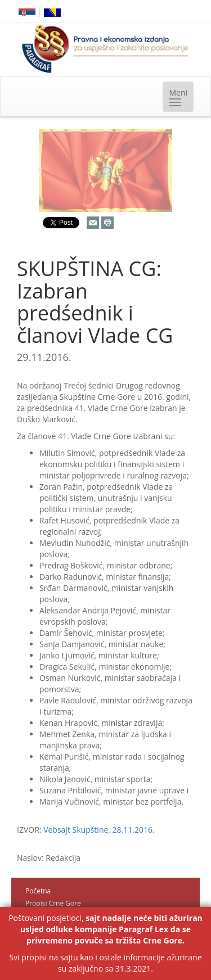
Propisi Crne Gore (53, 903)
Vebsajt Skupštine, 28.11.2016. (99, 830)
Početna (38, 891)
